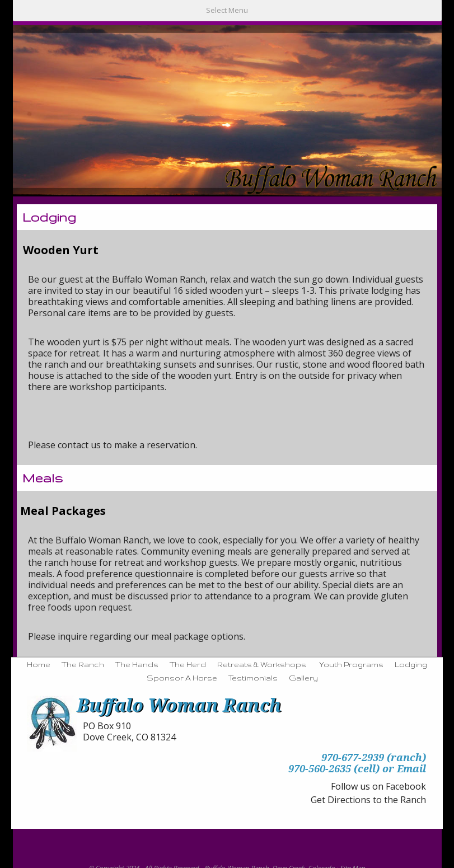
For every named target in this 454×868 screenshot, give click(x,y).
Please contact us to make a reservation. (113, 445)
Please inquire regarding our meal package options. (137, 636)
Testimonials (253, 678)
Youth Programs (351, 664)
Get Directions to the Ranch (368, 800)
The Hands (137, 664)
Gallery (303, 678)
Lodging (411, 664)
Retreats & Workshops (262, 664)
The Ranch (83, 664)
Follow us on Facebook (378, 786)
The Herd (188, 664)
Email (411, 768)
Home (39, 664)
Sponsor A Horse (182, 678)
